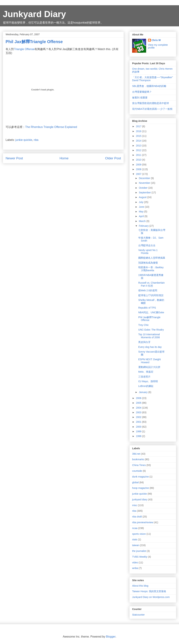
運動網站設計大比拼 (149, 367)
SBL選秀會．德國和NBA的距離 (149, 86)
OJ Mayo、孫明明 (148, 381)
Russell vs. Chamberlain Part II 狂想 (151, 284)
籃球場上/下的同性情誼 (151, 295)
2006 (139, 398)
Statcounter (138, 615)
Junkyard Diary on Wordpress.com (151, 597)
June (142, 207)
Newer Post (14, 158)
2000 (139, 427)
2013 (139, 146)
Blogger (111, 637)
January (144, 392)
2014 (139, 141)
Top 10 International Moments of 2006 (149, 336)
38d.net (136, 454)
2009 (139, 165)
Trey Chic (143, 325)
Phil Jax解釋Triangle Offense (149, 319)
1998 (139, 436)
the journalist (139, 551)
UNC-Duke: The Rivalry (151, 330)
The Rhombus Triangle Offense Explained (51, 127)
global (135, 482)
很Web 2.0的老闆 (148, 290)
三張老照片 (144, 377)
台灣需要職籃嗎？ (142, 92)
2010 (139, 160)
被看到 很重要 (140, 98)
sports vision (139, 534)
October (144, 188)
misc (135, 505)
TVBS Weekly (140, 557)
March (143, 221)
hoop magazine (141, 488)
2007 (139, 174)
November (145, 183)
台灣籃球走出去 (147, 245)
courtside (137, 471)
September (145, 193)
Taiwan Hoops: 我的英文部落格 (149, 591)
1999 (139, 431)
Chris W (156, 40)
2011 (139, 155)
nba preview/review (143, 522)
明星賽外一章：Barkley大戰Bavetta (151, 269)
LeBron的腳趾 (146, 386)
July (141, 202)
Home (64, 158)
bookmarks (138, 459)
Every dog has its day (150, 347)
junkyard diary (140, 499)
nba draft (137, 517)
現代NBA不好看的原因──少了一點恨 (152, 109)
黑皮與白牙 (144, 342)
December (145, 178)
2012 (139, 150)
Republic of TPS (147, 308)
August (143, 197)
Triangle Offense (24, 49)
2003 (139, 412)
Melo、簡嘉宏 (146, 372)
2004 (139, 408)
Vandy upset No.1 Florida (148, 252)
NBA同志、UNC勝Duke (151, 312)
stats (135, 539)
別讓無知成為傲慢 (148, 263)
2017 (139, 126)
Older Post (113, 158)
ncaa (135, 528)
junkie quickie (24, 140)
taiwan (136, 545)
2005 (139, 403)
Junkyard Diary (34, 14)
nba (36, 140)
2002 (139, 417)
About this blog (140, 586)
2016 (139, 131)
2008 (139, 169)
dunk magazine (140, 477)
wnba (135, 568)
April (142, 216)
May (141, 212)
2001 (139, 422)
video (135, 562)
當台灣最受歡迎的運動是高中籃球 (151, 103)
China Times (139, 465)
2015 (139, 136)
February (144, 226)
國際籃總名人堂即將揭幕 (152, 258)
